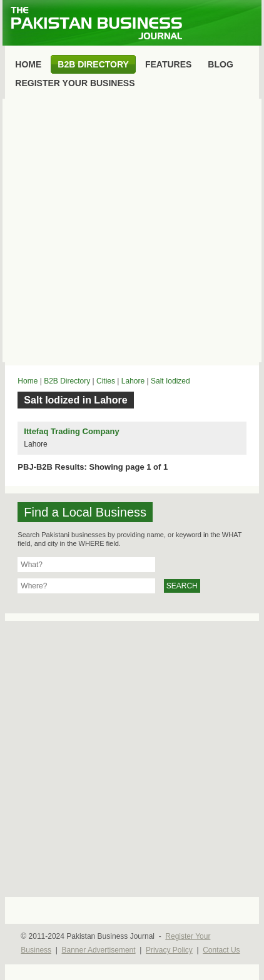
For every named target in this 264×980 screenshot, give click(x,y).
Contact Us (221, 950)
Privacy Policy (169, 950)
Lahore (133, 381)
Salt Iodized (170, 381)
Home (28, 381)
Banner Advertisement (99, 950)
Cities (106, 381)
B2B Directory (67, 381)
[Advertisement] (132, 230)
